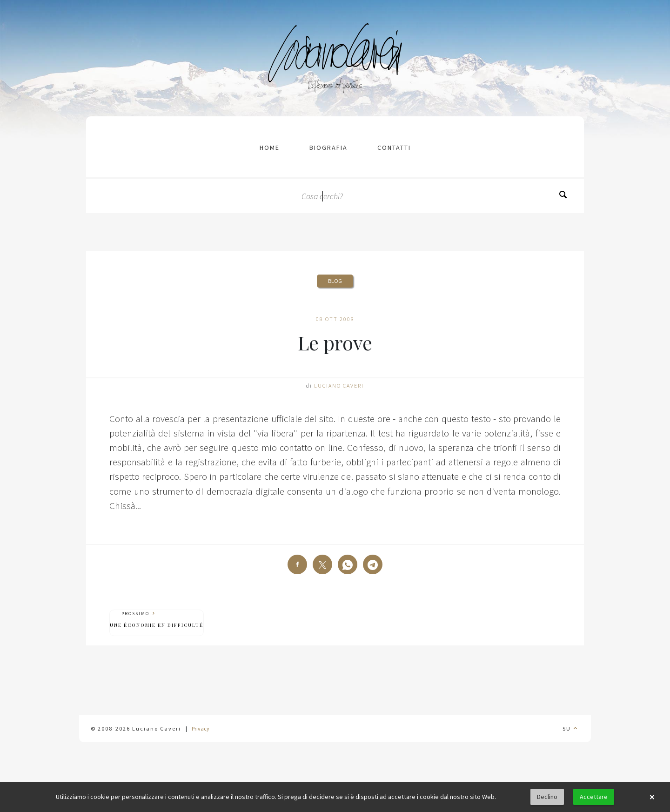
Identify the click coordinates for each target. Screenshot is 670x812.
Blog (335, 281)
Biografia (328, 148)
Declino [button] (547, 797)
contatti (394, 148)
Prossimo (157, 620)
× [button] (652, 797)
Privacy (201, 728)
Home (270, 148)
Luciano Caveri (339, 386)
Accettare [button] (594, 797)
